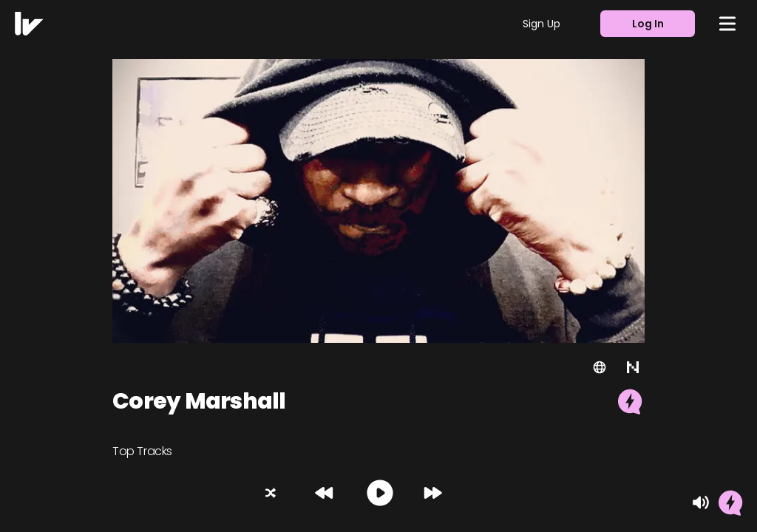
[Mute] (701, 502)
